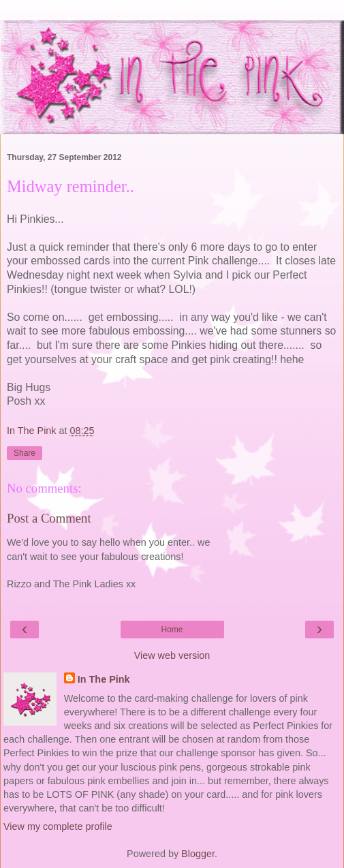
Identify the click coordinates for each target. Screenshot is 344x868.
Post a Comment (49, 518)
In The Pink (104, 679)
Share (25, 453)
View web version (172, 655)
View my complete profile (58, 826)
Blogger (198, 854)
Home (172, 630)
